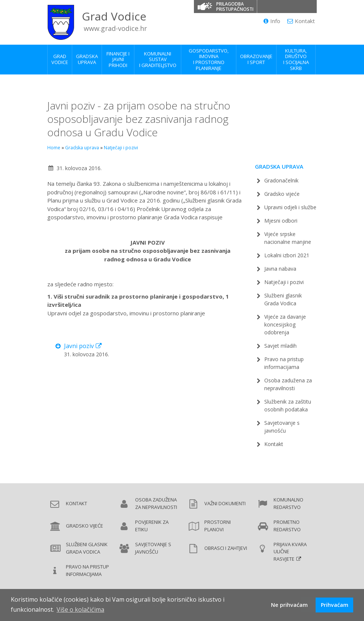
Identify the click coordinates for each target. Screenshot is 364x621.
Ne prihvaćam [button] (289, 605)
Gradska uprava (82, 148)
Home (54, 148)
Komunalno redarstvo (288, 503)
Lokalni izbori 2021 (287, 255)
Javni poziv (79, 346)
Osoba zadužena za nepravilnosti (156, 503)
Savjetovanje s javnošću (153, 548)
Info (272, 21)
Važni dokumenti (225, 503)
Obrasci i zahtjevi (226, 548)
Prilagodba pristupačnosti (235, 7)
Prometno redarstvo (287, 526)
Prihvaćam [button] (335, 605)
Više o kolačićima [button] (80, 609)
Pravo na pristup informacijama (87, 570)
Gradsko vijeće (282, 194)
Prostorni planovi (218, 526)
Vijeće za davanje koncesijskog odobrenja (285, 324)
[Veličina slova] (280, 7)
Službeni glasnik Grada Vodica (87, 548)
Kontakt (301, 21)
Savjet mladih (280, 346)
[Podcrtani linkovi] (294, 7)
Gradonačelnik (281, 180)
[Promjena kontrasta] (265, 7)
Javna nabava (280, 269)
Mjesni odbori (281, 221)
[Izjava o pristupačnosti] (309, 7)
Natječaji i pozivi (121, 148)
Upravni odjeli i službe (290, 207)
